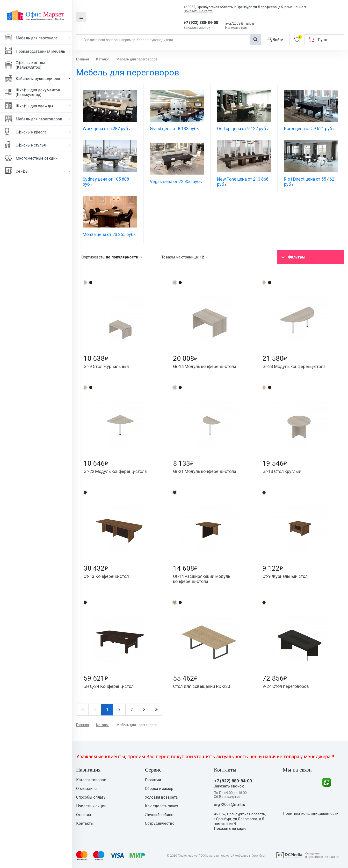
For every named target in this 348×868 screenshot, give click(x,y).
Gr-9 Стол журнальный (106, 366)
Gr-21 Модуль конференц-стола (205, 471)
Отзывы (84, 815)
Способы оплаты (91, 797)
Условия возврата (161, 797)
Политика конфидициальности (311, 814)
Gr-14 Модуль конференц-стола (205, 366)
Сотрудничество (160, 824)
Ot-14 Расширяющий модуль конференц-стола (202, 579)
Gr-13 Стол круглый (282, 471)
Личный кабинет (160, 815)
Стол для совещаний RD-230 (202, 686)
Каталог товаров (91, 780)
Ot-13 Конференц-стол (106, 576)
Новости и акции (91, 806)
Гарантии (153, 780)
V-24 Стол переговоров (286, 686)
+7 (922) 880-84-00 (201, 23)
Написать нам (236, 28)
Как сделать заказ (162, 806)
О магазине (86, 789)
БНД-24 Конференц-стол (109, 686)
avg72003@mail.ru (240, 23)
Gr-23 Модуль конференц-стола (294, 366)
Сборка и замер (159, 789)
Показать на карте (198, 11)
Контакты (85, 824)
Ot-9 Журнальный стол (285, 576)
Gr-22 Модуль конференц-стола (115, 471)
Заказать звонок (197, 28)
